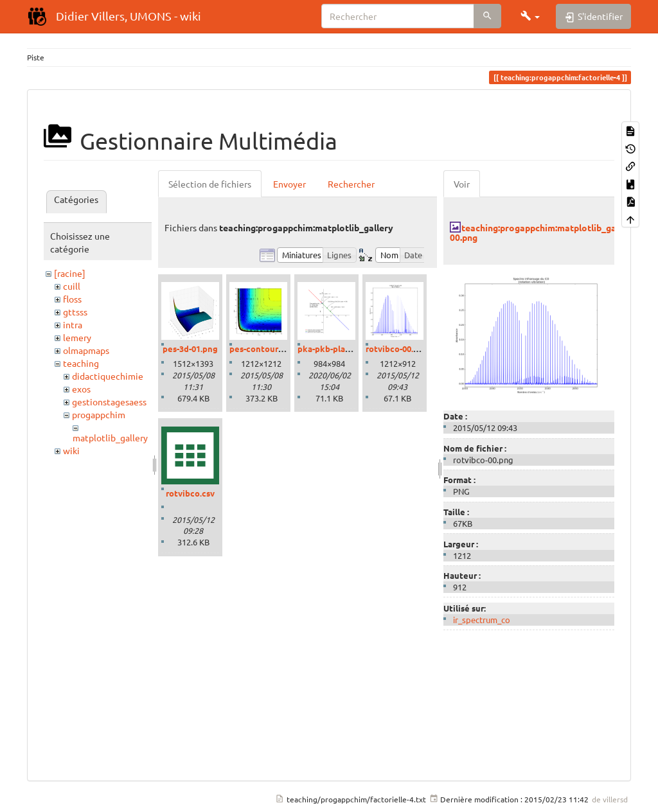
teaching (81, 363)
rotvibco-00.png (397, 349)
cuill (72, 286)
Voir (462, 184)
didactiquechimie (108, 376)
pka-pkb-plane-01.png (341, 349)
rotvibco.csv (190, 493)
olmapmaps (86, 350)
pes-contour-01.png (268, 349)
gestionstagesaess (109, 402)
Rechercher (351, 184)
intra (73, 324)
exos (81, 389)
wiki (71, 450)
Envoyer (289, 184)
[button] (530, 16)
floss (72, 299)
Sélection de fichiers (210, 184)
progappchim (99, 414)
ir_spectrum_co (482, 620)
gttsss (75, 312)
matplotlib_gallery (110, 437)
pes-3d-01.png (190, 349)
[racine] (70, 273)
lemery (77, 337)
